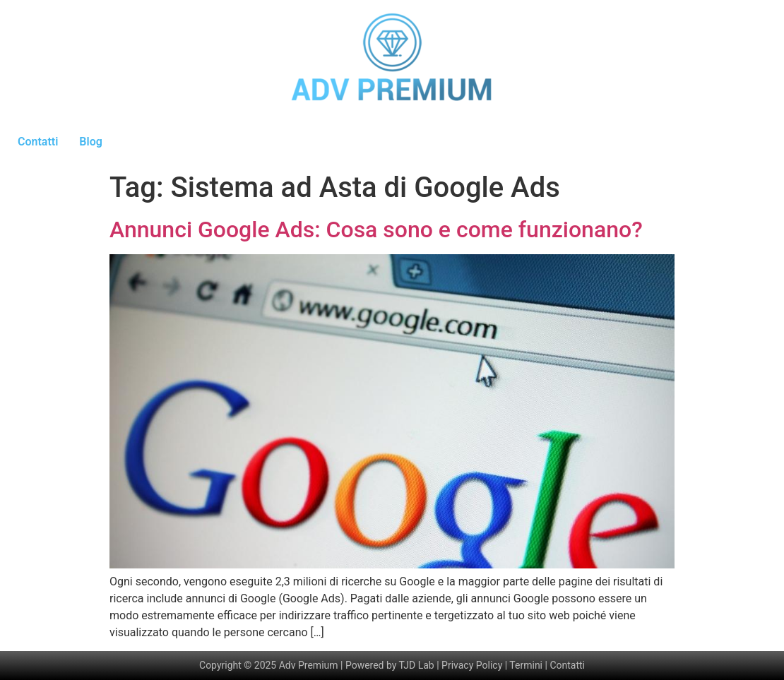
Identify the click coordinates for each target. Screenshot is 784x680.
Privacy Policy (472, 665)
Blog (90, 142)
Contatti (38, 142)
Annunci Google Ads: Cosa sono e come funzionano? (376, 229)
